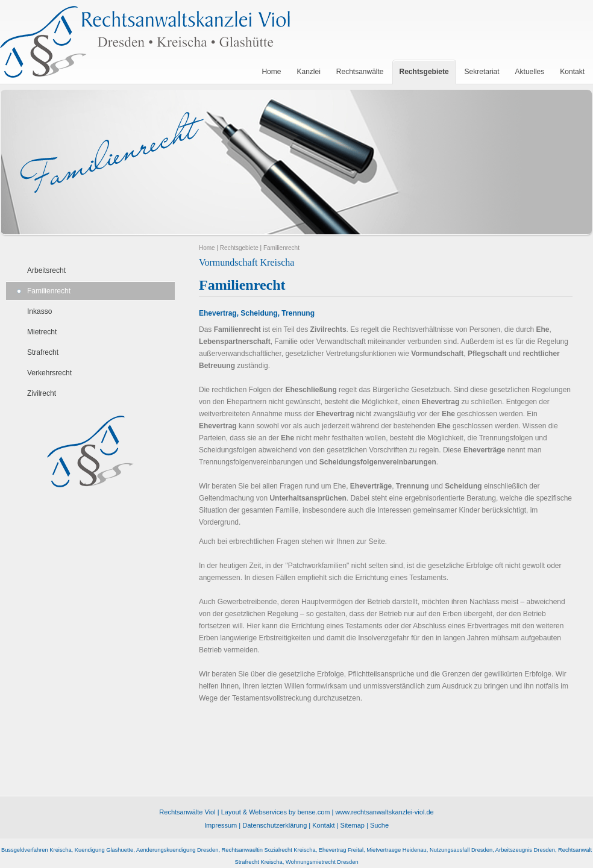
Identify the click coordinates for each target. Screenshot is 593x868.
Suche (379, 825)
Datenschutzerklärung (275, 825)
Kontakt (323, 825)
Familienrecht (49, 291)
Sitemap (353, 825)
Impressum (221, 825)
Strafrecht (43, 352)
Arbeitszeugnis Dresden (525, 850)
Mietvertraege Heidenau (397, 850)
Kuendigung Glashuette (104, 850)
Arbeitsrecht (46, 270)
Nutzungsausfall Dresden (461, 850)
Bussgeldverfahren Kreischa (36, 850)
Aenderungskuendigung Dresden (177, 850)
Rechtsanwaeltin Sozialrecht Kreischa (269, 850)
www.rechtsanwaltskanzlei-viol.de (384, 812)
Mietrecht (42, 332)
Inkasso (39, 311)
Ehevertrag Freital (341, 850)
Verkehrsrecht (49, 373)
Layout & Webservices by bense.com (276, 812)
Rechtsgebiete (239, 248)
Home (207, 248)
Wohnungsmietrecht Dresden (322, 862)
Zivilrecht (42, 393)
